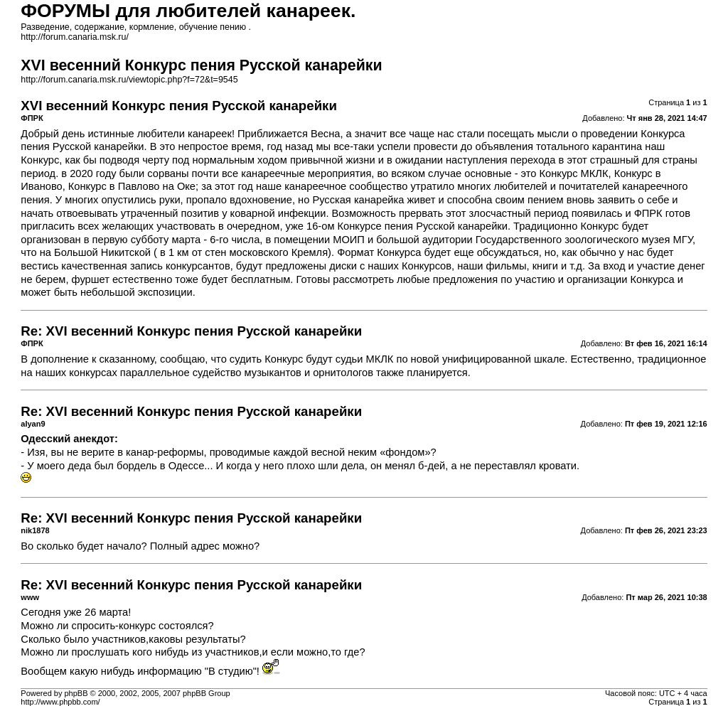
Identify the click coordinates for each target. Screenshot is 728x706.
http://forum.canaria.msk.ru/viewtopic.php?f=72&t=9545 (129, 80)
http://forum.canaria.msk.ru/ (75, 37)
